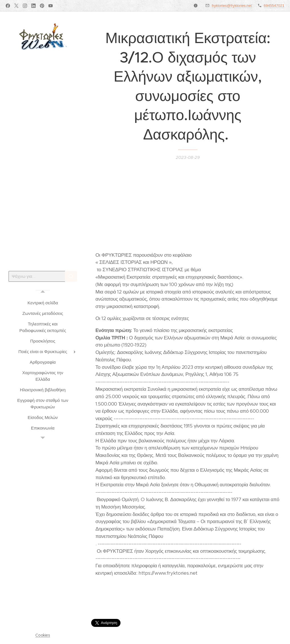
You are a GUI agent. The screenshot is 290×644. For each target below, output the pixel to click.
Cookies (43, 635)
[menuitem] (43, 303)
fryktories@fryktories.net (232, 6)
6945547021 (274, 6)
